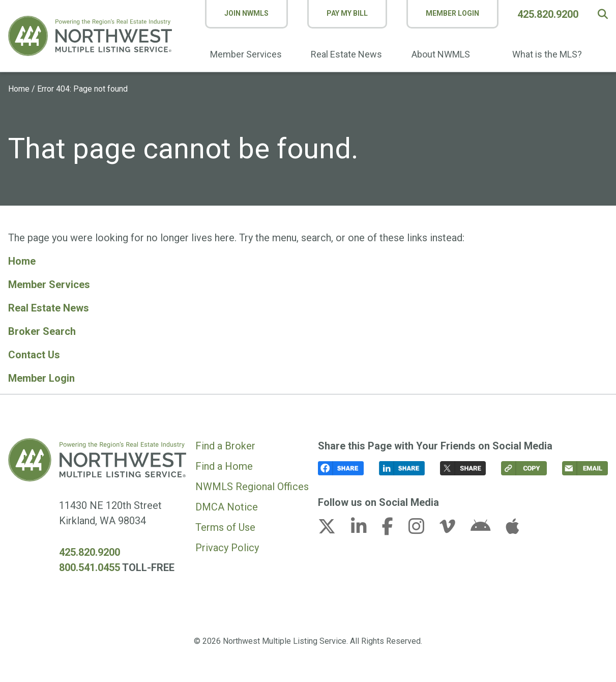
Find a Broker (225, 446)
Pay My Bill (347, 13)
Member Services (246, 54)
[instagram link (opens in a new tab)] (423, 529)
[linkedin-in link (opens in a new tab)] (365, 529)
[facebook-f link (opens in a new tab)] (394, 529)
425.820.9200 (548, 14)
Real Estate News (346, 54)
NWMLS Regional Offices (252, 487)
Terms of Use (225, 527)
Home (19, 89)
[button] (603, 14)
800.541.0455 (90, 567)
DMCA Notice (227, 507)
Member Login (452, 13)
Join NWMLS (246, 13)
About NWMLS (441, 54)
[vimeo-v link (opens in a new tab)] (454, 529)
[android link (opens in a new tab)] (487, 529)
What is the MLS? (547, 54)
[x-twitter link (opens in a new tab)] (333, 529)
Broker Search (42, 331)
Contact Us (34, 355)
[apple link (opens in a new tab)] (512, 529)
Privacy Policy (227, 548)
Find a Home (224, 466)
